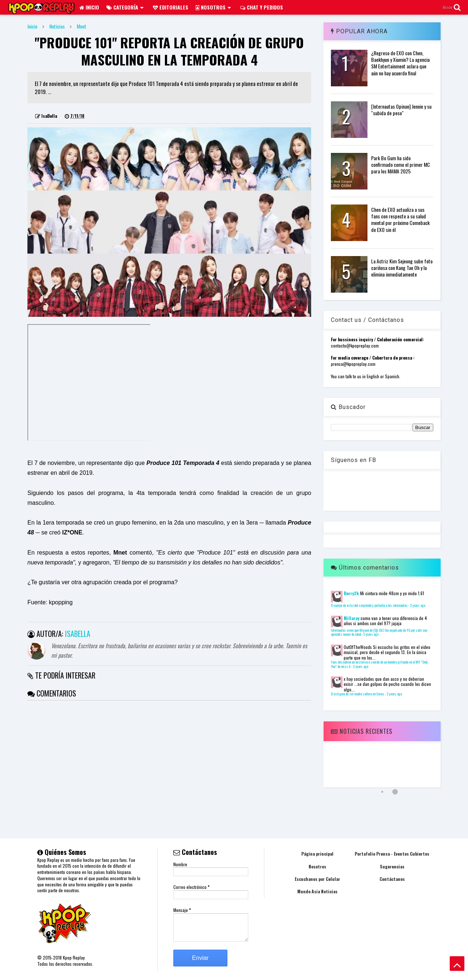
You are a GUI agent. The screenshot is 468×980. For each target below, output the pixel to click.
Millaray (352, 618)
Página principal (317, 854)
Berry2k (351, 593)
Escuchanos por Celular (317, 879)
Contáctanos (392, 879)
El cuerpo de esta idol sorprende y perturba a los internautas (369, 605)
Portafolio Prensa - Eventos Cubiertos (392, 854)
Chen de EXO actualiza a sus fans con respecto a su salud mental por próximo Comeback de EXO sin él (400, 219)
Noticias (57, 26)
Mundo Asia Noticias (317, 891)
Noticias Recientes (362, 731)
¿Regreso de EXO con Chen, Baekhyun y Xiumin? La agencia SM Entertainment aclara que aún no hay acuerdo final (400, 63)
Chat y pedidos (262, 7)
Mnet (82, 26)
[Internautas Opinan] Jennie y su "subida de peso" (401, 110)
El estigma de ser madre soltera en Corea (358, 694)
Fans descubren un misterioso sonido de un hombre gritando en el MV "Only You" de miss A (379, 664)
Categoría (125, 7)
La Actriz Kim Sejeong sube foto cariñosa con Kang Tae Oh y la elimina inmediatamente (402, 268)
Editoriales (171, 7)
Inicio (89, 7)
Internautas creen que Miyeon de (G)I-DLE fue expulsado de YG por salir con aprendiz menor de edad (379, 632)
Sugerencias (392, 866)
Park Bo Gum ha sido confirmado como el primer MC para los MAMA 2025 (401, 164)
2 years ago (418, 605)
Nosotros (213, 7)
